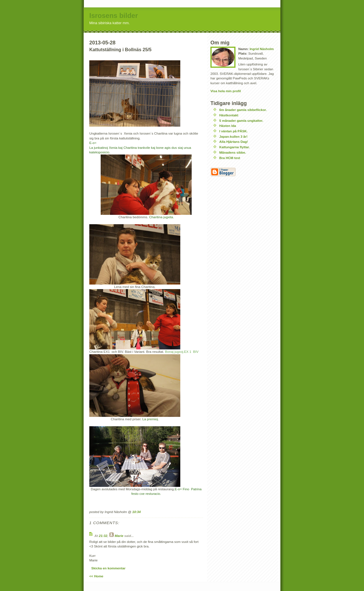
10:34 (136, 512)
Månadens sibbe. (233, 152)
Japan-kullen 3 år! (233, 136)
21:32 (103, 536)
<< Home (96, 576)
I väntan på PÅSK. (233, 131)
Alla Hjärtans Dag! (234, 142)
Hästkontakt (229, 115)
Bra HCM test (230, 158)
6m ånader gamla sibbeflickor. (243, 110)
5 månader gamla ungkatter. (241, 121)
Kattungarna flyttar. (234, 147)
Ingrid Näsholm (262, 49)
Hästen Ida (228, 126)
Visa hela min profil (226, 91)
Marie (119, 536)
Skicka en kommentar (108, 568)
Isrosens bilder (114, 16)
